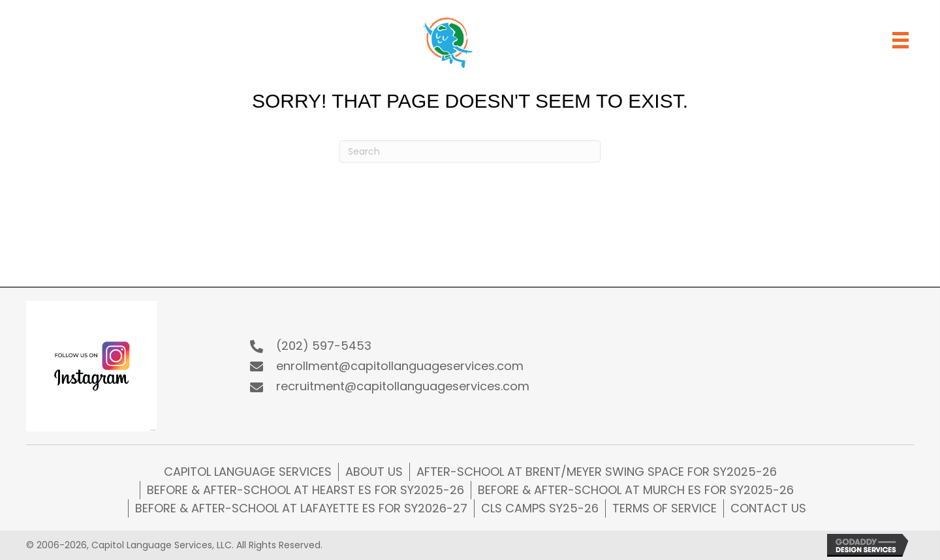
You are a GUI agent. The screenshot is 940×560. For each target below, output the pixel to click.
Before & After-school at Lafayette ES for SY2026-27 (301, 508)
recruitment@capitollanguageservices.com (403, 386)
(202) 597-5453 (324, 346)
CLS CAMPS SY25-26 (540, 508)
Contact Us (768, 508)
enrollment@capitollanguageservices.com (400, 366)
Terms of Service (665, 508)
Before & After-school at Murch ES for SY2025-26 (636, 490)
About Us (374, 472)
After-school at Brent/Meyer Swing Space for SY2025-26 (597, 472)
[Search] (470, 151)
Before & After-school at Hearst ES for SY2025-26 (305, 490)
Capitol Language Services (248, 472)
